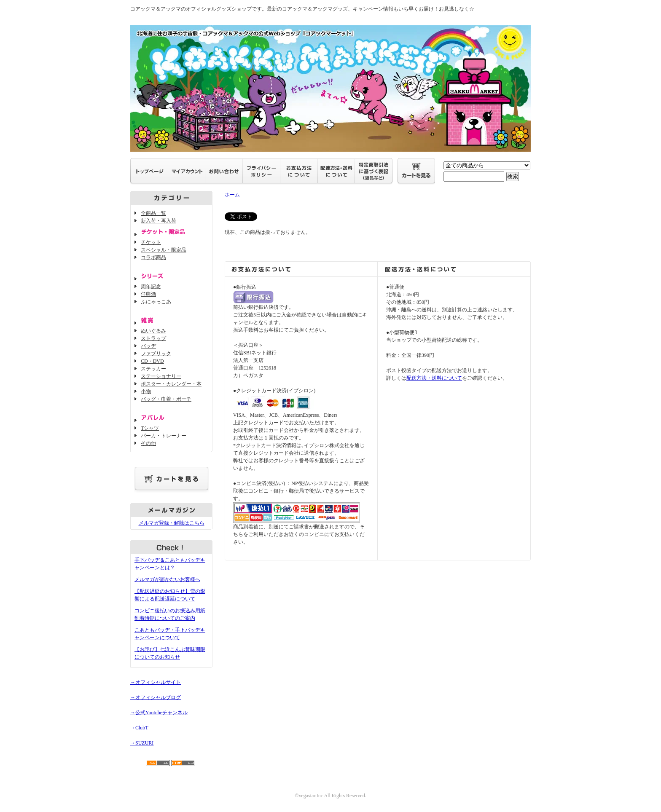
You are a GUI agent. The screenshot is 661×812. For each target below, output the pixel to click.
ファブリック (156, 354)
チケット (151, 242)
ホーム (232, 195)
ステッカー (153, 369)
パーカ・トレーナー (164, 436)
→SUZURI (142, 743)
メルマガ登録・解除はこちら (172, 523)
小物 (146, 391)
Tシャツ (150, 428)
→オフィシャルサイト (156, 682)
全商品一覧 (153, 213)
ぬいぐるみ (153, 331)
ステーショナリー (161, 376)
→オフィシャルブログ (156, 697)
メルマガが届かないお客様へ (167, 579)
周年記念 (151, 287)
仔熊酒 (148, 294)
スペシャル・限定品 (164, 250)
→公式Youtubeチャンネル (159, 713)
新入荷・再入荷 (159, 221)
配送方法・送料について (434, 378)
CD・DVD (152, 361)
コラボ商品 (153, 257)
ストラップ (153, 338)
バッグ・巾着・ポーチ (166, 399)
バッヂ (148, 346)
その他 (148, 443)
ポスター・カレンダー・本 (171, 384)
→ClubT (139, 728)
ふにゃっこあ (156, 302)
